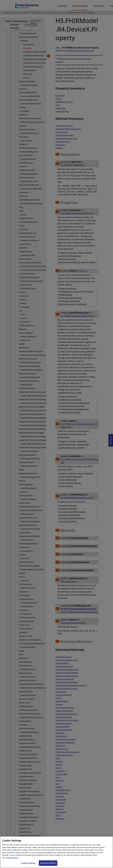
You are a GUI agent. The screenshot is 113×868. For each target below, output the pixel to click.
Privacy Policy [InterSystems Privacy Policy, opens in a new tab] (12, 860)
